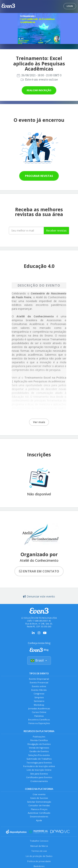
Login (70, 6)
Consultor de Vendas (39, 805)
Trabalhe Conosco (39, 841)
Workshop (39, 705)
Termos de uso (39, 851)
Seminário (39, 701)
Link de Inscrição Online (39, 770)
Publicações (39, 737)
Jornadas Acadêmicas (39, 708)
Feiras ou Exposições (39, 723)
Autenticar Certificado (39, 813)
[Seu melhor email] (26, 231)
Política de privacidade (39, 861)
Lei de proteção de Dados (39, 856)
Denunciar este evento (39, 596)
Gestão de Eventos (39, 751)
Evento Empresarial (39, 679)
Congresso (39, 694)
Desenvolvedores (39, 816)
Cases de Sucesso (39, 798)
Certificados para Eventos (39, 777)
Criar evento (39, 794)
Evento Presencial (39, 682)
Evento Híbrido (39, 690)
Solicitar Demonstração (39, 802)
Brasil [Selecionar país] (39, 660)
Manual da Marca (39, 846)
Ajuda (39, 820)
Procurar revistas (39, 176)
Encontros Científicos (39, 720)
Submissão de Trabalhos (39, 759)
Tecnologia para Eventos (39, 763)
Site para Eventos (39, 774)
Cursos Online (39, 712)
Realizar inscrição (39, 90)
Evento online (39, 686)
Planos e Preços (39, 809)
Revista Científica (39, 740)
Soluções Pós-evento (39, 755)
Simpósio (39, 697)
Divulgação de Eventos (39, 744)
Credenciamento (39, 781)
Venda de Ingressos (39, 748)
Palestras (39, 716)
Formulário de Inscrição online (39, 766)
